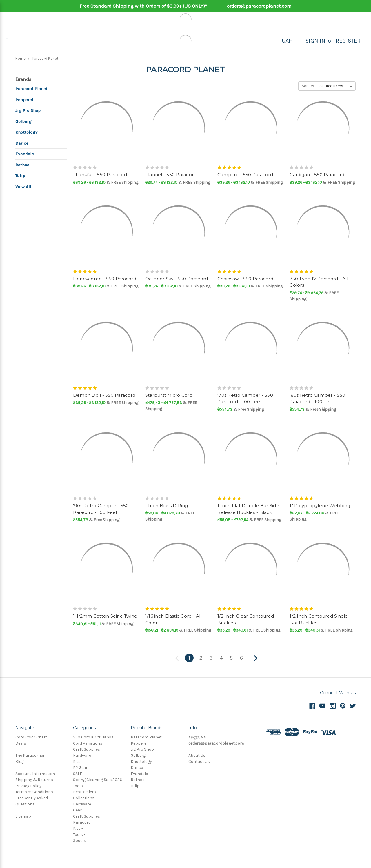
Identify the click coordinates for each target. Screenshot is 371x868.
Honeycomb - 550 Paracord (105, 279)
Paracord (82, 822)
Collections (84, 798)
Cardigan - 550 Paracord (317, 175)
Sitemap (23, 816)
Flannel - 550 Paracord (171, 175)
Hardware (82, 755)
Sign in (315, 41)
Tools (78, 786)
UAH (287, 41)
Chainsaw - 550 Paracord (245, 279)
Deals (21, 743)
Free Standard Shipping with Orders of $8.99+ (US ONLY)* (143, 6)
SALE (78, 774)
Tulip (20, 176)
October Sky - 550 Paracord (177, 279)
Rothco (22, 165)
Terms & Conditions (34, 792)
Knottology (26, 132)
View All (23, 187)
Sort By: (308, 86)
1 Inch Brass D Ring (167, 506)
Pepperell (25, 100)
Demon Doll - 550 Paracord (104, 395)
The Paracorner (30, 755)
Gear (77, 810)
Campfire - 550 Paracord (245, 175)
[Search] (299, 41)
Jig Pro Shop (28, 110)
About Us (197, 755)
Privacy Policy (28, 786)
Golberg (23, 121)
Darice (22, 143)
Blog (20, 761)
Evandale (25, 154)
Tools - (79, 835)
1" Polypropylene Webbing (320, 506)
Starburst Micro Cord (169, 395)
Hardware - (83, 804)
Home (20, 58)
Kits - (78, 828)
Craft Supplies (87, 749)
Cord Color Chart (31, 737)
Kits (77, 761)
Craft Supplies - (88, 816)
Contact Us (199, 761)
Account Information (35, 774)
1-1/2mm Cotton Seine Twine (105, 616)
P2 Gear (80, 768)
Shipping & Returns (34, 780)
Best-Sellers (84, 792)
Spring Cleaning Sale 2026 (98, 780)
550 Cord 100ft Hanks (93, 737)
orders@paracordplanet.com (259, 6)
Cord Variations (88, 743)
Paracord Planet (45, 58)
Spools (80, 841)
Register (348, 41)
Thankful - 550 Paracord (100, 175)
